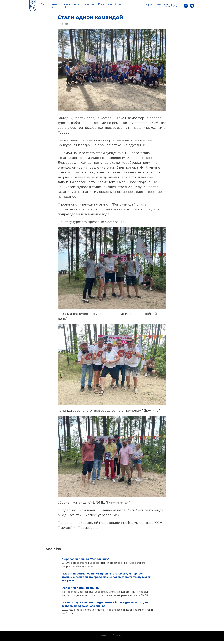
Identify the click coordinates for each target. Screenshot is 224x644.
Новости (89, 4)
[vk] (186, 6)
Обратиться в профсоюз (58, 7)
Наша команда (70, 4)
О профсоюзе (49, 4)
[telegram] (192, 6)
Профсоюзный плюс (111, 4)
